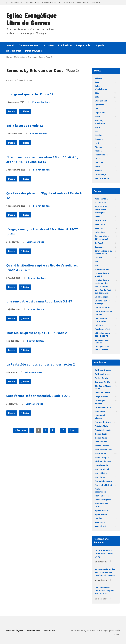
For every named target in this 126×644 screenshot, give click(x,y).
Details (12, 111)
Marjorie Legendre (103, 481)
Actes (98, 216)
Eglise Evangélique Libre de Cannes (31, 19)
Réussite (99, 163)
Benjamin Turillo (103, 382)
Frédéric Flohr (101, 426)
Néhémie (99, 325)
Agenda (100, 45)
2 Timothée (100, 203)
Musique (99, 139)
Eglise (98, 97)
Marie (97, 127)
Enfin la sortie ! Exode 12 (25, 126)
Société (98, 170)
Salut (97, 167)
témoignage (101, 174)
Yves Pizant (100, 526)
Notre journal (14, 51)
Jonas (98, 266)
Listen (25, 111)
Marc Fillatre (101, 473)
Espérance (100, 247)
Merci (97, 131)
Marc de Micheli (102, 469)
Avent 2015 (100, 228)
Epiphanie (99, 105)
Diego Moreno (101, 397)
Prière (98, 159)
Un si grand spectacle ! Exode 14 (30, 94)
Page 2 (49, 57)
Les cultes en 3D (103, 308)
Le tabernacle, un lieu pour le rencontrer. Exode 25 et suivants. (105, 572)
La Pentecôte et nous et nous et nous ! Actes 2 (41, 364)
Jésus (98, 116)
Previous (20, 430)
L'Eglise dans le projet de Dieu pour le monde (102, 283)
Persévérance (101, 155)
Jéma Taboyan (102, 457)
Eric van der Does (36, 57)
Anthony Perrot (102, 374)
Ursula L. (99, 518)
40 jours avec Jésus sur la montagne (101, 210)
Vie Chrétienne (102, 178)
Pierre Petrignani (103, 500)
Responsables (84, 45)
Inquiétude (100, 113)
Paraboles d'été (102, 329)
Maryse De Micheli (103, 485)
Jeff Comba (100, 454)
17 (63, 430)
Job (97, 262)
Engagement (101, 101)
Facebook (96, 2)
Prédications (65, 45)
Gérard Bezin (101, 434)
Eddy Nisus (100, 411)
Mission (98, 135)
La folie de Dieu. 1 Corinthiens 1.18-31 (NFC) (104, 554)
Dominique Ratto (103, 407)
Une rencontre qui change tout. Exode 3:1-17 (39, 301)
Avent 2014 (100, 224)
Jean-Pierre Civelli (103, 450)
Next (73, 430)
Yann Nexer (100, 522)
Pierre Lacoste (102, 496)
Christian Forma (102, 393)
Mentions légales (15, 630)
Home (9, 57)
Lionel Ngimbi (101, 465)
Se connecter (17, 2)
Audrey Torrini (102, 378)
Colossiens (100, 232)
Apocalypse (100, 220)
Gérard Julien (101, 438)
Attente (99, 78)
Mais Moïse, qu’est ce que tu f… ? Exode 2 (37, 333)
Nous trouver (83, 2)
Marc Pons (100, 477)
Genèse (98, 258)
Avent (98, 82)
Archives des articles (51, 2)
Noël (97, 143)
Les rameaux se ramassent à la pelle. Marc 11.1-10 (105, 591)
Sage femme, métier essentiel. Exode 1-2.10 (38, 396)
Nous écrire (69, 2)
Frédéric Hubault (103, 430)
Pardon (98, 151)
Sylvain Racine (102, 510)
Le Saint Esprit (102, 297)
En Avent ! (100, 243)
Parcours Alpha (32, 2)
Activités (49, 45)
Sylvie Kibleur (101, 514)
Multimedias (20, 57)
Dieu (97, 93)
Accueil (10, 45)
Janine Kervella (102, 446)
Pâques (98, 147)
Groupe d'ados (102, 442)
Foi (96, 109)
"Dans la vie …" (102, 199)
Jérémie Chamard (103, 461)
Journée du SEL (102, 269)
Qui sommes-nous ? (29, 45)
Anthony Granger (103, 370)
